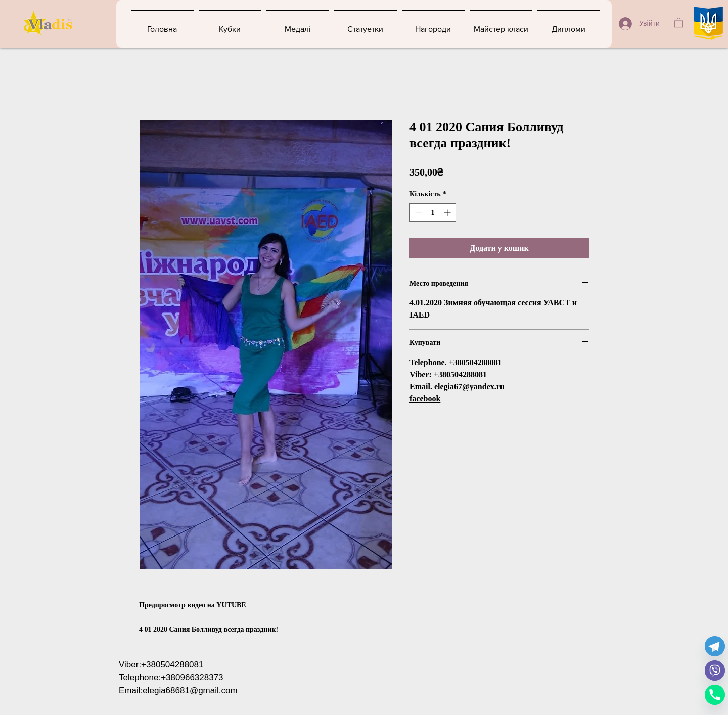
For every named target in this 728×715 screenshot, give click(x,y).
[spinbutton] (433, 213)
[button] (679, 22)
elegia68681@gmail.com (190, 690)
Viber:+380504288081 (161, 665)
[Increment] (448, 213)
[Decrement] (417, 213)
